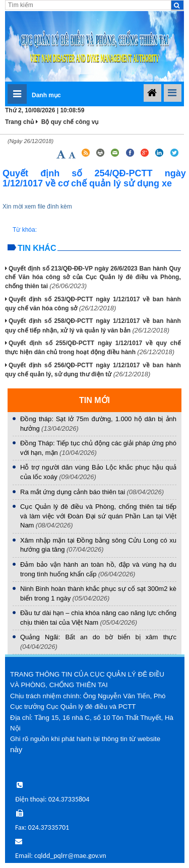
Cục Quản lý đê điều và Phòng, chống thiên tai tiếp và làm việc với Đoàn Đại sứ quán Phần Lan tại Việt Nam (98, 516)
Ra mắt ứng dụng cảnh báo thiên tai (73, 492)
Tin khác (37, 248)
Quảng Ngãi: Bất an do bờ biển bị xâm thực (98, 637)
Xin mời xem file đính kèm (37, 207)
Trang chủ (20, 122)
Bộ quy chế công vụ (70, 122)
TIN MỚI (94, 400)
